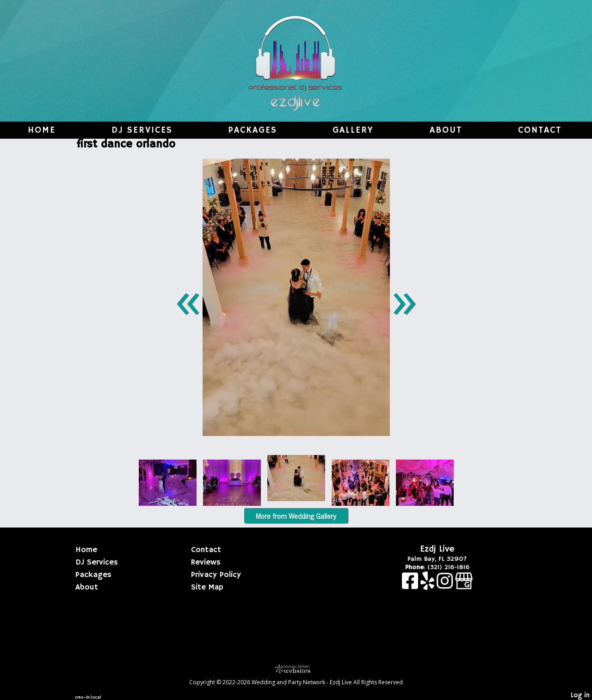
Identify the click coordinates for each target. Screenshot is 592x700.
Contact (540, 130)
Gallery (353, 130)
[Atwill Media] (296, 669)
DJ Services (142, 130)
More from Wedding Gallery (296, 516)
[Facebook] (411, 586)
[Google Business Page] (464, 586)
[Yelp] (429, 586)
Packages (253, 130)
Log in (580, 695)
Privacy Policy (216, 575)
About (446, 130)
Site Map (207, 587)
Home (42, 130)
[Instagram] (446, 586)
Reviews (206, 562)
